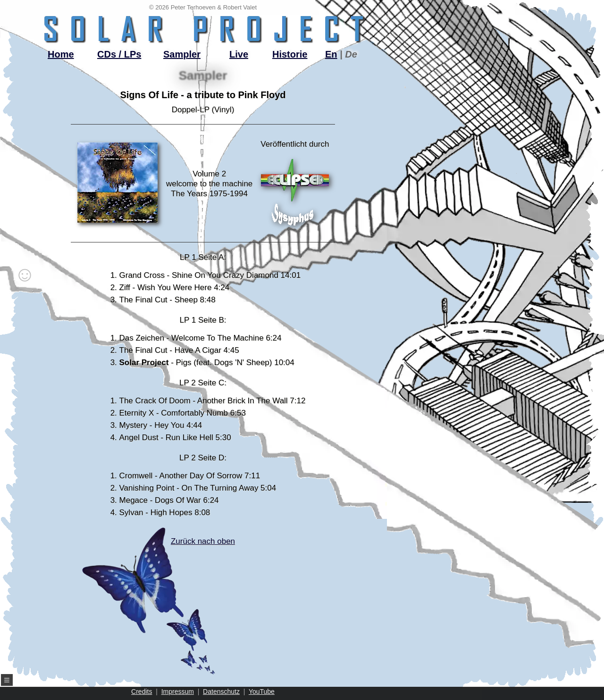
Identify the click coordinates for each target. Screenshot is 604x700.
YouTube (262, 692)
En (331, 54)
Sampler (182, 54)
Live (239, 54)
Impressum (178, 692)
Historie (290, 54)
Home (61, 54)
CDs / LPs (119, 54)
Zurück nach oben (186, 606)
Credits (142, 692)
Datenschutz (221, 692)
